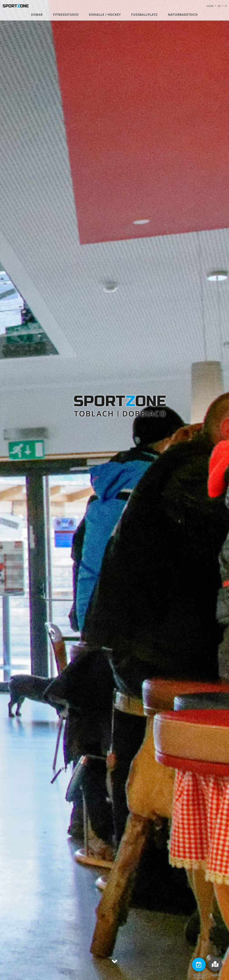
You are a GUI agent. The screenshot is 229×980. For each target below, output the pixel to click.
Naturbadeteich (183, 15)
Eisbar (37, 15)
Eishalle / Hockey (105, 15)
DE (219, 6)
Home (210, 6)
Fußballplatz (145, 15)
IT (226, 6)
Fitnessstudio (66, 15)
